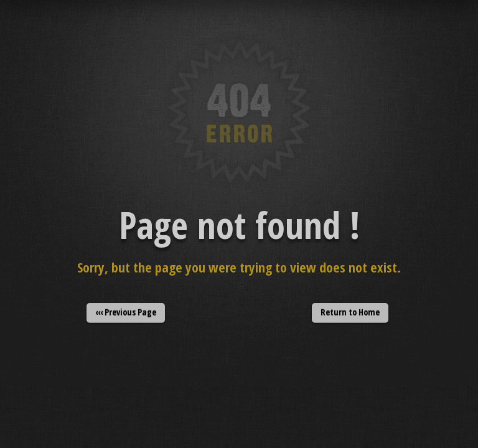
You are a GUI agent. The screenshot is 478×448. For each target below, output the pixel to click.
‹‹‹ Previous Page (126, 312)
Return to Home (350, 312)
